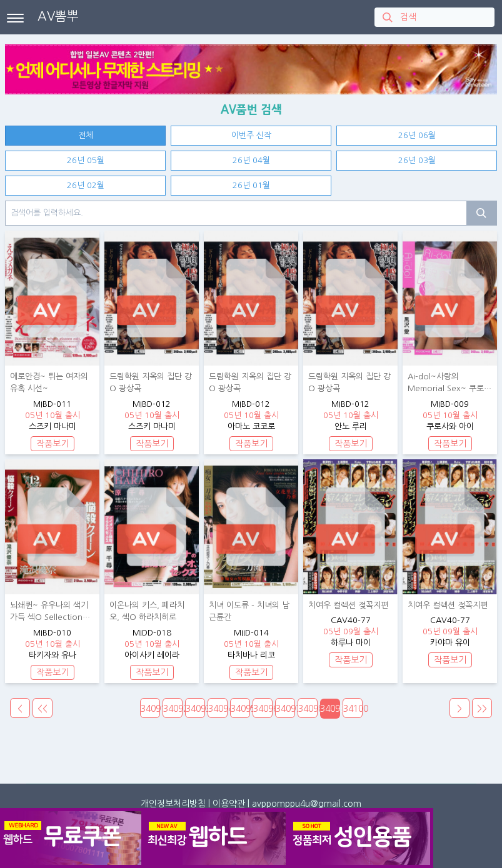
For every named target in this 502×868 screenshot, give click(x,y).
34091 (150, 709)
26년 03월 (417, 160)
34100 (353, 709)
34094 (218, 709)
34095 (240, 709)
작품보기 (53, 444)
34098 (308, 709)
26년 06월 (417, 135)
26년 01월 (251, 185)
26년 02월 (86, 185)
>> (482, 709)
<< (43, 709)
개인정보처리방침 (173, 804)
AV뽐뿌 (58, 16)
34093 (195, 709)
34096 (263, 709)
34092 (173, 709)
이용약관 (229, 804)
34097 (285, 709)
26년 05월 (86, 160)
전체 (86, 135)
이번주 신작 (251, 135)
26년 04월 (251, 160)
